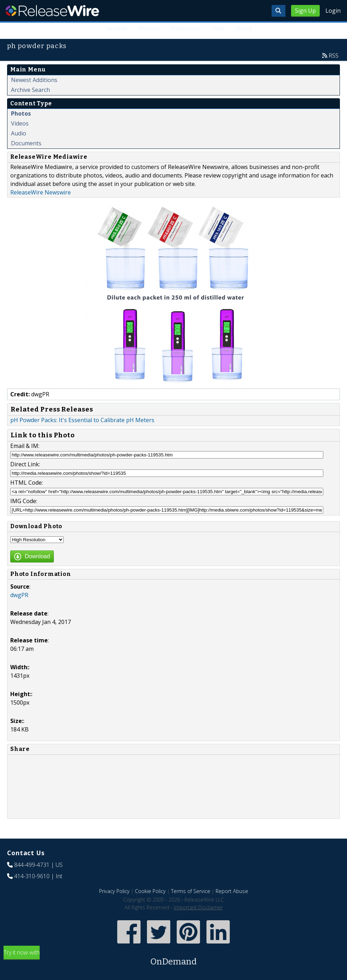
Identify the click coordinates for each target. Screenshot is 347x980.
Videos (20, 123)
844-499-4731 (32, 865)
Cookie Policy (150, 891)
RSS (334, 56)
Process (149, 28)
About (244, 28)
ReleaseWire (52, 11)
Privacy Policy (114, 891)
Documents (26, 143)
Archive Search (30, 90)
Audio (19, 133)
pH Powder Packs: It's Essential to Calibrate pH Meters (82, 420)
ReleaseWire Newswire (41, 192)
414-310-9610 (32, 876)
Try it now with (173, 958)
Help (218, 28)
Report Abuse (232, 891)
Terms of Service (191, 891)
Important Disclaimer (198, 907)
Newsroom (186, 28)
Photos (21, 113)
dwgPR (19, 595)
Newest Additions (34, 80)
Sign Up (305, 11)
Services (117, 28)
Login (333, 11)
